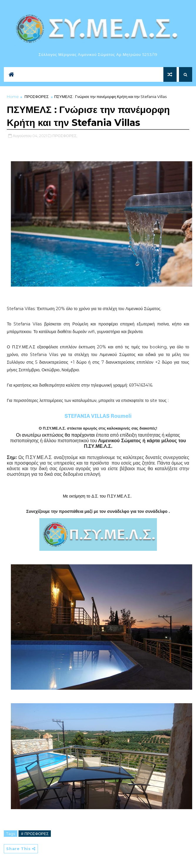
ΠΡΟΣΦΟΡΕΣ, (65, 136)
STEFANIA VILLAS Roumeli (98, 416)
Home (13, 97)
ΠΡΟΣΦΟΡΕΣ (36, 97)
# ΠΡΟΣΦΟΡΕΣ (35, 834)
